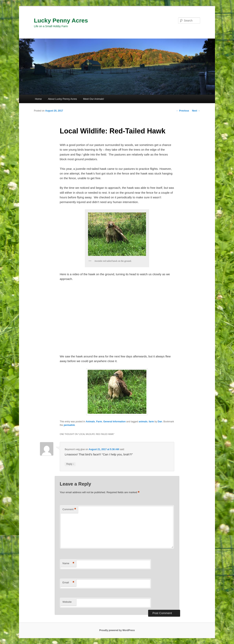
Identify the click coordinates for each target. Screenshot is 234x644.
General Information (114, 422)
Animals (90, 422)
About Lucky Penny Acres (62, 99)
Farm (99, 422)
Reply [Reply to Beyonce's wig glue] (70, 464)
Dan (160, 422)
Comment (69, 510)
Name (68, 563)
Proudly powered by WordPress (117, 630)
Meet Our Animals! (94, 99)
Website (67, 602)
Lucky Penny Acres (61, 20)
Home (38, 99)
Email (68, 583)
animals (143, 422)
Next (196, 111)
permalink (69, 425)
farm (151, 422)
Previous (183, 111)
